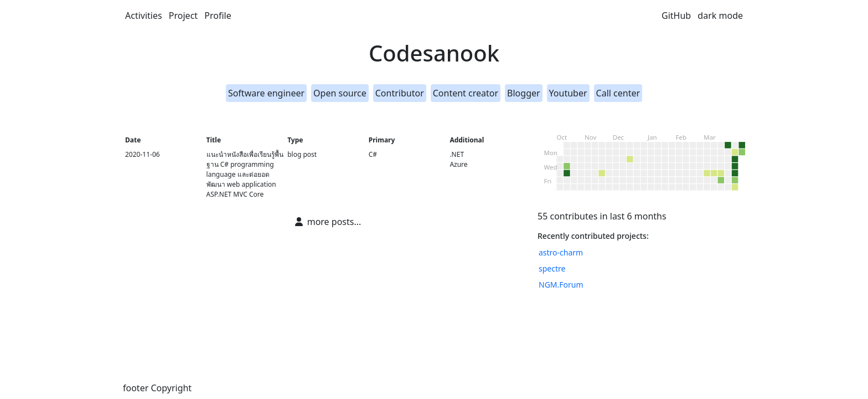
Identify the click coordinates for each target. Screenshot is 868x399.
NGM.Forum (561, 285)
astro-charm (561, 252)
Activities (144, 16)
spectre (552, 268)
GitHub (676, 16)
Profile (218, 16)
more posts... (328, 222)
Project (183, 16)
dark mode (720, 16)
